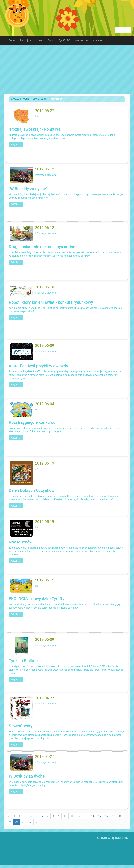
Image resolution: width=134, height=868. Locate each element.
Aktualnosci (40, 99)
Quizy (51, 41)
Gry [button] (12, 41)
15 (99, 816)
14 (93, 816)
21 (23, 822)
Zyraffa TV (64, 41)
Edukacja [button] (26, 41)
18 (120, 816)
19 (9, 822)
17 (113, 816)
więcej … (16, 145)
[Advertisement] (67, 69)
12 (79, 816)
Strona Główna (20, 99)
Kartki (40, 41)
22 (30, 822)
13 (86, 816)
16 (106, 816)
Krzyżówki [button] (81, 41)
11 (72, 816)
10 (65, 816)
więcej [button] (97, 41)
